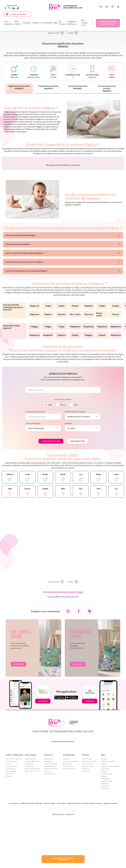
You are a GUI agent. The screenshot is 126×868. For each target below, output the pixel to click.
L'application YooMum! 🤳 (72, 23)
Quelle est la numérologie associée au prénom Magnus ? (26, 329)
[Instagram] (9, 8)
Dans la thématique (33, 481)
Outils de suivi (10, 831)
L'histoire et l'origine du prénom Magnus (21, 293)
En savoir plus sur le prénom (107, 88)
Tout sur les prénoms (88, 821)
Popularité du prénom (48, 87)
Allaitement (104, 829)
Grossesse (48, 813)
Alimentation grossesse (50, 824)
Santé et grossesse (49, 819)
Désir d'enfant (30, 813)
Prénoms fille (86, 826)
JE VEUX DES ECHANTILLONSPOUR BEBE (63, 859)
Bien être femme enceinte (51, 821)
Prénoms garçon (86, 829)
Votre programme (9, 23)
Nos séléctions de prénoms (89, 819)
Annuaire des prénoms (88, 824)
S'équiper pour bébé (107, 839)
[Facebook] (6, 8)
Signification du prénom (19, 87)
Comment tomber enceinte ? (32, 819)
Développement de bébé (108, 819)
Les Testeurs (62, 23)
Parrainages (9, 834)
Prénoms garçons (71, 654)
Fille (50, 462)
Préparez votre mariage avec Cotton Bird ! (108, 23)
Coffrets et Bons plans (15, 813)
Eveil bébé (104, 834)
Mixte (76, 462)
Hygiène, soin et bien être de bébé (110, 824)
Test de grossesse (30, 824)
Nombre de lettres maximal (75, 469)
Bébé (103, 813)
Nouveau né (104, 816)
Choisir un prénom (87, 816)
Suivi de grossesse (49, 816)
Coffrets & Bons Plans (18, 14)
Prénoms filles (54, 654)
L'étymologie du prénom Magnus (18, 302)
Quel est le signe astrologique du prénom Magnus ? (24, 311)
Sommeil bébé (105, 826)
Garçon (63, 462)
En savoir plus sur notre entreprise (63, 799)
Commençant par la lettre (35, 469)
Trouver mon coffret (11, 819)
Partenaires (99, 861)
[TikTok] (18, 8)
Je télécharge (43, 759)
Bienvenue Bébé (67, 821)
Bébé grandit (105, 841)
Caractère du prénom (78, 87)
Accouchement (69, 813)
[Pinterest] (90, 669)
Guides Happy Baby (11, 829)
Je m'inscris (19, 722)
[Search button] (101, 7)
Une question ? (14, 861)
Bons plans (9, 821)
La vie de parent (105, 844)
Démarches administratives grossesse (51, 828)
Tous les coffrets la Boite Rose (14, 816)
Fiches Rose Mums (11, 826)
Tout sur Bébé (105, 846)
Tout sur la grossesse (49, 831)
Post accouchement (68, 824)
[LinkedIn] (14, 8)
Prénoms (86, 813)
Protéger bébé (105, 836)
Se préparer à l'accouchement (71, 819)
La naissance (66, 816)
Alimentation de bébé (107, 831)
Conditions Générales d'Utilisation (31, 861)
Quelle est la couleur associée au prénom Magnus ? (24, 320)
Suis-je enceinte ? (29, 821)
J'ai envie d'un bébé (30, 816)
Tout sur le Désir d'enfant (31, 829)
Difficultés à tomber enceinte (32, 826)
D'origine (68, 481)
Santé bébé (104, 821)
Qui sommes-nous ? (85, 23)
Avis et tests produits (12, 824)
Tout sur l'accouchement (69, 826)
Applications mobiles (111, 861)
